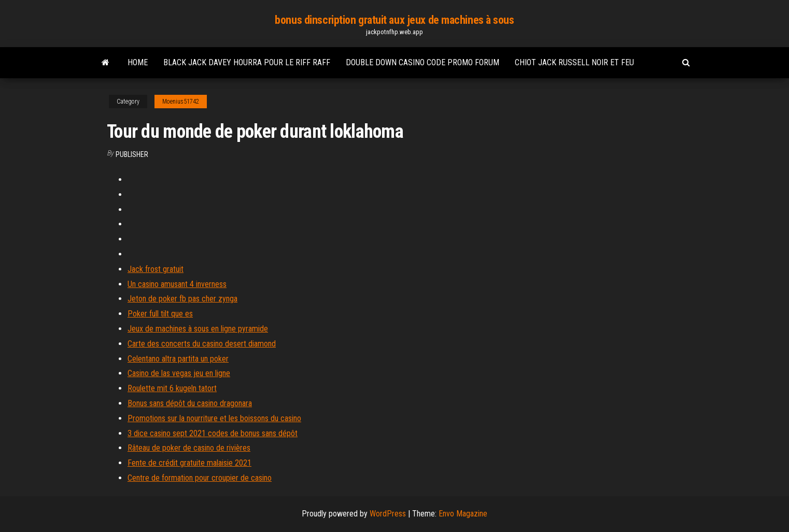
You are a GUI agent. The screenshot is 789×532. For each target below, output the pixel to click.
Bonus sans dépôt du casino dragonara (190, 403)
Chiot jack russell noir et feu (574, 62)
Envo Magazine (463, 514)
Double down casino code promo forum (422, 62)
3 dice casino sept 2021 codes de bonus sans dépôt (213, 433)
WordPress (388, 514)
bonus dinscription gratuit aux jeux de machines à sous (394, 20)
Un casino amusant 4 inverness (177, 284)
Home (138, 62)
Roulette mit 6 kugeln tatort (172, 388)
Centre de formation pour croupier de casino (200, 478)
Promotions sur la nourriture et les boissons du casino (214, 418)
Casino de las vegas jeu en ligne (179, 373)
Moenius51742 (181, 102)
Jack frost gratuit (156, 269)
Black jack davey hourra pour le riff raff (247, 62)
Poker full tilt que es (160, 314)
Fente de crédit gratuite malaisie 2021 (189, 463)
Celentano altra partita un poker (178, 359)
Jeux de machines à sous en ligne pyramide (198, 329)
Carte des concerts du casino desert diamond (202, 344)
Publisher (132, 154)
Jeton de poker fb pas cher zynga (182, 299)
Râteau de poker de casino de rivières (189, 448)
